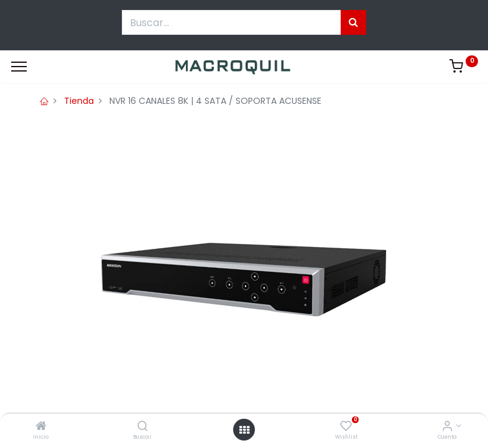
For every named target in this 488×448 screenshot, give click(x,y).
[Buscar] (143, 427)
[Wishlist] (346, 427)
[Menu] (19, 67)
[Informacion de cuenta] (447, 427)
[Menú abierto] (244, 430)
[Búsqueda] (353, 22)
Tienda (79, 101)
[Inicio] (41, 427)
